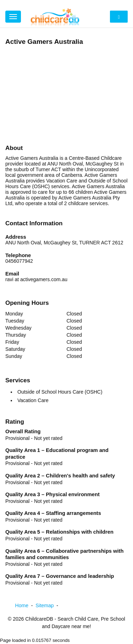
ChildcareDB (39, 619)
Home (26, 605)
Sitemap (48, 605)
